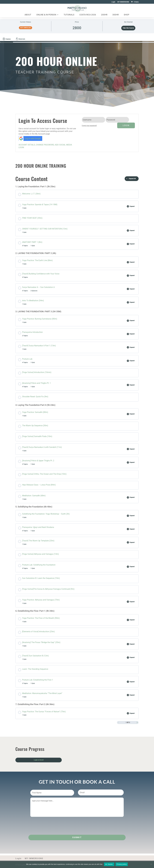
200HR (104, 15)
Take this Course (128, 28)
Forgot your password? (89, 126)
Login (113, 2)
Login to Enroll (39, 760)
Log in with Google (30, 139)
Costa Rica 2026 (88, 15)
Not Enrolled (26, 28)
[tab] (7, 39)
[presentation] (49, 824)
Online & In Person (46, 15)
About (28, 15)
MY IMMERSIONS (123, 2)
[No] (151, 864)
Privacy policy (122, 864)
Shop (127, 15)
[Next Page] (137, 723)
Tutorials (69, 15)
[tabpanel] (77, 447)
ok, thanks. (109, 864)
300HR (115, 15)
